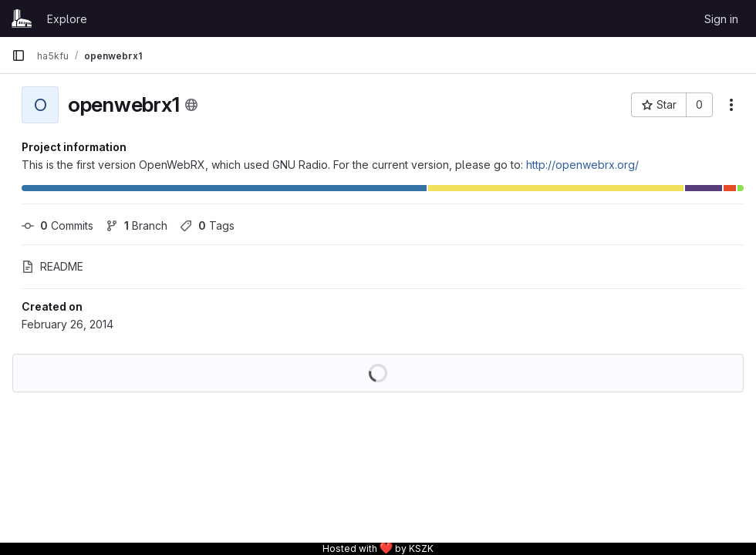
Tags (207, 225)
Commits (57, 225)
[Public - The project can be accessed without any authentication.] (191, 105)
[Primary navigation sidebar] (19, 55)
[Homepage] (22, 18)
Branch (137, 225)
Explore (67, 19)
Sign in (721, 19)
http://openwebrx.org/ (582, 165)
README (52, 266)
